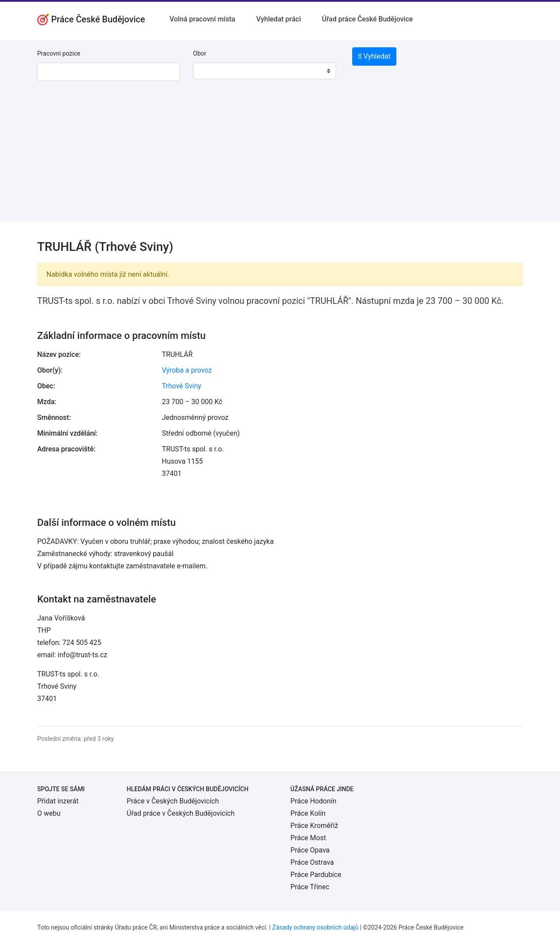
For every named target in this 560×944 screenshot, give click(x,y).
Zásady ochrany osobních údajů (315, 927)
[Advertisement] (280, 161)
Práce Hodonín (313, 801)
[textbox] (211, 71)
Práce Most (308, 838)
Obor (199, 53)
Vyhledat (374, 56)
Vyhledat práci (279, 19)
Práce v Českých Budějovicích (173, 801)
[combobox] (264, 71)
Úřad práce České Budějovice (367, 19)
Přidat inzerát (58, 801)
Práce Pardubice (316, 875)
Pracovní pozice (59, 53)
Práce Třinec (310, 887)
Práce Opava (310, 850)
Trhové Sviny (182, 386)
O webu (49, 813)
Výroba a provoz (187, 370)
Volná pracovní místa (203, 19)
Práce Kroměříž (314, 826)
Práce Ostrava (312, 862)
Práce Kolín (308, 813)
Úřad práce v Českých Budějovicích (181, 813)
